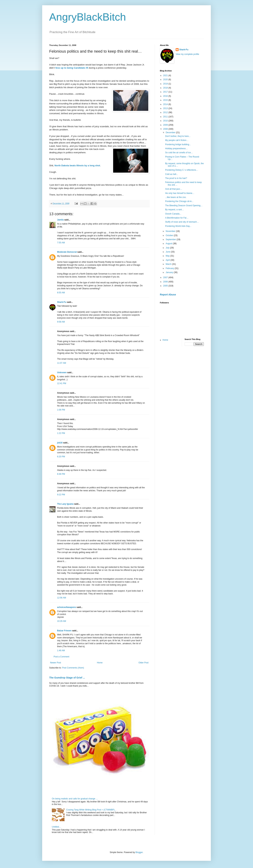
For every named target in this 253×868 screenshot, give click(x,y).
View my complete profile (187, 54)
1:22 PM (61, 433)
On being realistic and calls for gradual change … (75, 799)
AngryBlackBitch (88, 17)
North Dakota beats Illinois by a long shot (77, 165)
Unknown (62, 373)
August (169, 244)
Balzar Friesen (64, 631)
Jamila (60, 220)
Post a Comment (61, 657)
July (168, 248)
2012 (166, 112)
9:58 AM (61, 322)
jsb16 (60, 443)
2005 (166, 286)
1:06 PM (61, 410)
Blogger (139, 852)
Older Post (143, 663)
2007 (166, 277)
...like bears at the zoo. (176, 197)
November (171, 231)
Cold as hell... (172, 174)
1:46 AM (61, 651)
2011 (166, 117)
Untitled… (56, 827)
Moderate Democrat (67, 252)
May (168, 256)
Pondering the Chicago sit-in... (179, 201)
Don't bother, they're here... (178, 136)
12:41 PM (62, 383)
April (168, 260)
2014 (166, 104)
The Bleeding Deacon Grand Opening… (184, 206)
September (171, 239)
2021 (166, 75)
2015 (166, 100)
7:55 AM (61, 243)
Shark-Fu (62, 302)
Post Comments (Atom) (73, 668)
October (170, 235)
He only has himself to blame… (180, 193)
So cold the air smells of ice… (179, 153)
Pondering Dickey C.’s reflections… (182, 170)
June (168, 252)
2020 (166, 80)
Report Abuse (168, 295)
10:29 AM (62, 621)
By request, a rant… (175, 210)
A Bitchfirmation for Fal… (177, 218)
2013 (166, 108)
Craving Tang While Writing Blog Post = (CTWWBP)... (91, 810)
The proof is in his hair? (176, 178)
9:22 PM (61, 495)
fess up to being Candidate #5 (72, 68)
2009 (166, 125)
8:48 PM (61, 474)
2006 (166, 282)
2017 (166, 92)
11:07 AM (62, 363)
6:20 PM (61, 457)
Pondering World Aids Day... (178, 226)
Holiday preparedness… (176, 149)
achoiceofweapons (67, 607)
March (169, 264)
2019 (166, 84)
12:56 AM (62, 598)
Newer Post (56, 663)
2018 (166, 88)
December (171, 132)
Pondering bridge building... (178, 144)
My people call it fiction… (177, 140)
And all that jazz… (174, 189)
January (170, 272)
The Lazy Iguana (65, 504)
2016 (166, 96)
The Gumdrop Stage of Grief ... (67, 678)
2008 (166, 129)
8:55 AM (61, 293)
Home (100, 663)
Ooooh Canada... (173, 214)
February (170, 268)
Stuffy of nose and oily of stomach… (182, 222)
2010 (166, 121)
